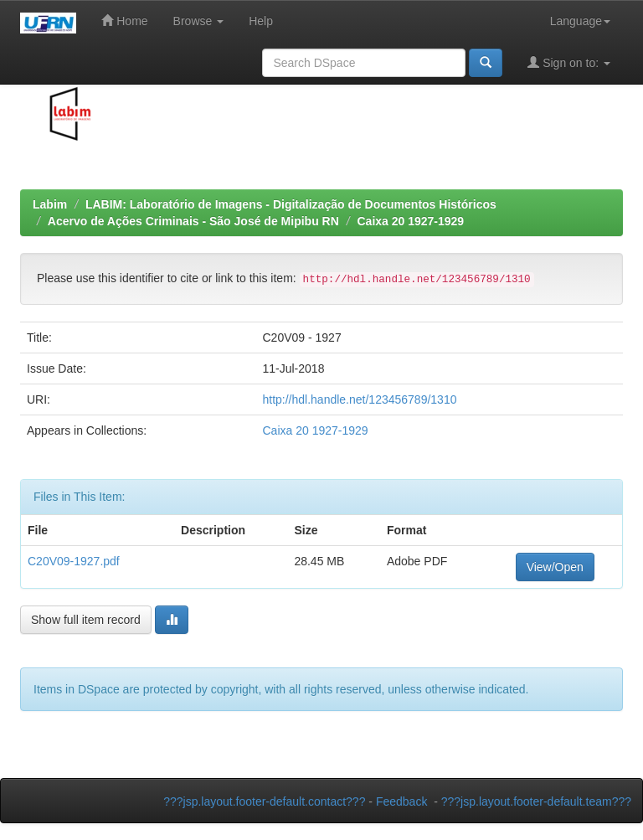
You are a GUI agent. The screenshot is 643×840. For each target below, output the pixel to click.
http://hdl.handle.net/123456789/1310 (359, 399)
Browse (199, 21)
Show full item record (86, 620)
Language (580, 21)
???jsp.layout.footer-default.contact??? (264, 801)
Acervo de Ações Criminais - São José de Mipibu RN (193, 221)
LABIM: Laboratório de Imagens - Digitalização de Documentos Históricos (291, 204)
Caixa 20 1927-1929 (410, 221)
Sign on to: (569, 62)
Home (124, 21)
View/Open (555, 567)
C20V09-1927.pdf (74, 561)
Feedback (401, 801)
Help (261, 21)
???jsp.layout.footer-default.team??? (536, 801)
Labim (50, 204)
